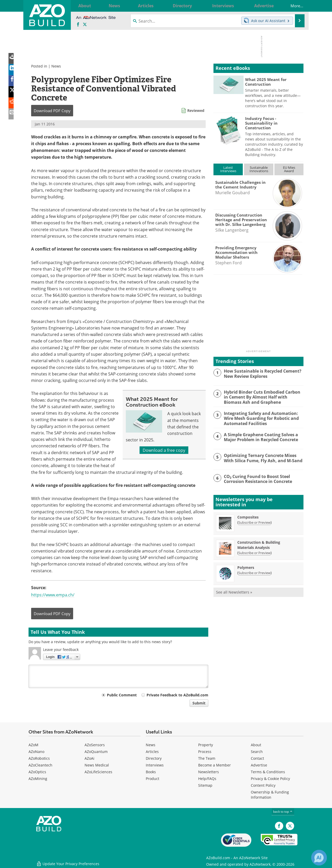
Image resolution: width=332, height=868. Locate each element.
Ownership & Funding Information (270, 795)
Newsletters (209, 772)
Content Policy (263, 785)
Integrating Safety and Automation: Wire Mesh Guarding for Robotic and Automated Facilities (260, 418)
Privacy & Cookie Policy (270, 779)
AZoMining (38, 779)
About (256, 745)
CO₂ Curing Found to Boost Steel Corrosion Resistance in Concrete (256, 478)
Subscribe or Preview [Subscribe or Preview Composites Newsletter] (254, 522)
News (56, 66)
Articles (152, 752)
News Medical (97, 765)
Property (206, 745)
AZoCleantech (40, 765)
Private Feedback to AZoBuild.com (177, 695)
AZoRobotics (39, 758)
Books (151, 772)
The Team (207, 758)
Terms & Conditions (268, 772)
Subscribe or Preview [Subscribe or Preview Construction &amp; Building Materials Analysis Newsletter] (254, 552)
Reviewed (196, 110)
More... (293, 6)
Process (205, 752)
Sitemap (205, 785)
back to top (283, 811)
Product (153, 779)
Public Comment (122, 695)
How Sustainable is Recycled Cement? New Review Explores (261, 373)
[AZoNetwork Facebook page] (78, 25)
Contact (257, 758)
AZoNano (36, 752)
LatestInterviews (228, 169)
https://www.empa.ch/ (53, 595)
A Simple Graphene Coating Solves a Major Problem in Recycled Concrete (260, 436)
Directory (154, 758)
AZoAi (89, 758)
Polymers (246, 567)
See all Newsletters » (234, 591)
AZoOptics (37, 772)
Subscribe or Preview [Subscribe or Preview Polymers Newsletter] (254, 572)
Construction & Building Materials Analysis (259, 544)
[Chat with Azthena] (319, 858)
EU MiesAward (289, 169)
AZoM (33, 745)
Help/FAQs (207, 779)
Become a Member (215, 765)
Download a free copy (164, 450)
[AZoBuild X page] (85, 25)
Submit (199, 703)
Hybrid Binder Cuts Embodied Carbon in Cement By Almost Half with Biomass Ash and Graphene (263, 397)
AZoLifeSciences (98, 772)
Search (257, 752)
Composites (248, 516)
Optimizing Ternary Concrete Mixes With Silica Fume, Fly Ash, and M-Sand (261, 457)
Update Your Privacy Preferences (68, 861)
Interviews (155, 765)
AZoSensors (95, 745)
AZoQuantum (96, 752)
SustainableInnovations (259, 169)
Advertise (259, 765)
